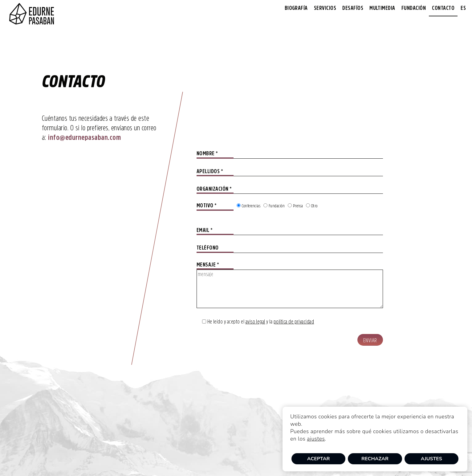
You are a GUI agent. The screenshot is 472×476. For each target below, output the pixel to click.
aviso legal (255, 322)
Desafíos (353, 8)
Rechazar (375, 459)
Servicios (325, 8)
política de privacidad (294, 322)
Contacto (443, 8)
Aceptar (319, 459)
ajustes (316, 439)
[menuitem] (463, 8)
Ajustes (431, 459)
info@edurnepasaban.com (84, 137)
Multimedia (382, 8)
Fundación (414, 8)
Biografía (296, 8)
